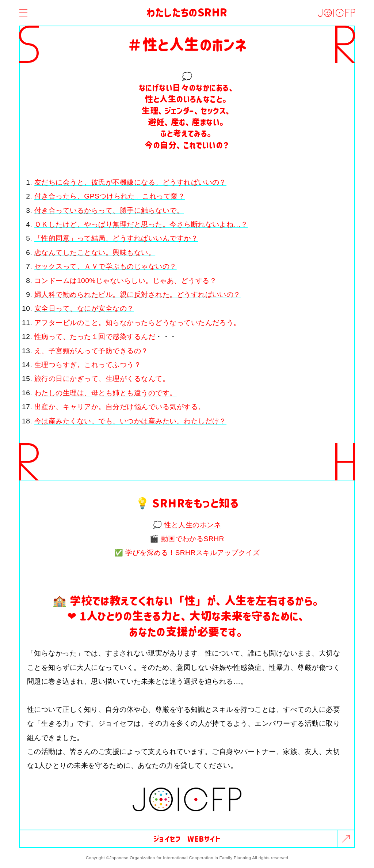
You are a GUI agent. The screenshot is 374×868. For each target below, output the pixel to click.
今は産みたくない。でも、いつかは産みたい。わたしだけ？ (130, 421)
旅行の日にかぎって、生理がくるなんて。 (102, 379)
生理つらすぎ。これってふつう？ (88, 365)
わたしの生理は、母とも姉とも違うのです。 (106, 393)
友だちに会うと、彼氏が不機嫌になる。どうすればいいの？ (130, 182)
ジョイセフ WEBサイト (187, 839)
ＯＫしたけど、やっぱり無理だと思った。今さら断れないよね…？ (141, 224)
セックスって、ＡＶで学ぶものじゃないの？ (106, 266)
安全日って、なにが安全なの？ (84, 308)
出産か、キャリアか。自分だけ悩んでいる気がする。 (120, 407)
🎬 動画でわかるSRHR (187, 539)
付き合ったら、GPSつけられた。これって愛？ (110, 196)
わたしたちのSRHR (187, 12)
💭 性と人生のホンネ (187, 525)
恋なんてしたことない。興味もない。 (95, 252)
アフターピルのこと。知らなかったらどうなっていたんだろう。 (138, 323)
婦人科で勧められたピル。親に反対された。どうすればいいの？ (138, 295)
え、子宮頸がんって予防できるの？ (91, 351)
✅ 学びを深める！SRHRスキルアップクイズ (187, 553)
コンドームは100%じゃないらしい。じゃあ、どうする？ (125, 281)
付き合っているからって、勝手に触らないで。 (109, 210)
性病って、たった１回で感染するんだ (95, 337)
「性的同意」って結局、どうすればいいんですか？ (116, 238)
